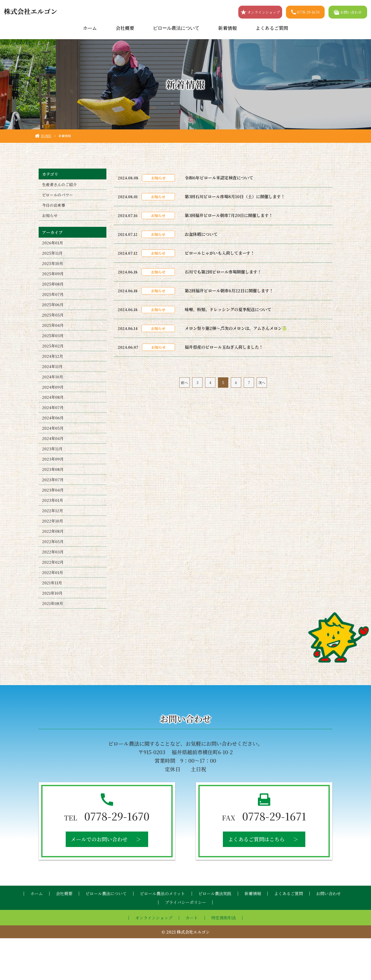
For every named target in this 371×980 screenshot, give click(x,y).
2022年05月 (53, 576)
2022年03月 (53, 588)
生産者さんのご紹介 (61, 185)
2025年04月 (53, 338)
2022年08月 (53, 565)
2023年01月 (53, 531)
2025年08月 (53, 293)
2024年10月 (53, 395)
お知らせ (50, 219)
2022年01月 (53, 610)
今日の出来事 (54, 208)
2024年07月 (53, 429)
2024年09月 (53, 406)
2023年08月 (53, 497)
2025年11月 (53, 259)
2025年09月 (53, 281)
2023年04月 (53, 520)
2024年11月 (53, 383)
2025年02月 (53, 361)
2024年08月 (53, 417)
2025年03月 (53, 349)
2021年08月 (53, 644)
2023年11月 (53, 474)
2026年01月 (53, 247)
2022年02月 (53, 599)
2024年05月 (53, 451)
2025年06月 (53, 315)
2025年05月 (53, 327)
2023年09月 (53, 485)
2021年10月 (53, 633)
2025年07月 (53, 304)
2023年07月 (53, 508)
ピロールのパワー (58, 196)
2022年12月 (53, 542)
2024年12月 (53, 372)
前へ (184, 382)
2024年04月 (53, 463)
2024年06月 (53, 440)
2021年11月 (52, 622)
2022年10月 (53, 554)
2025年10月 (53, 270)
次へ (262, 382)
